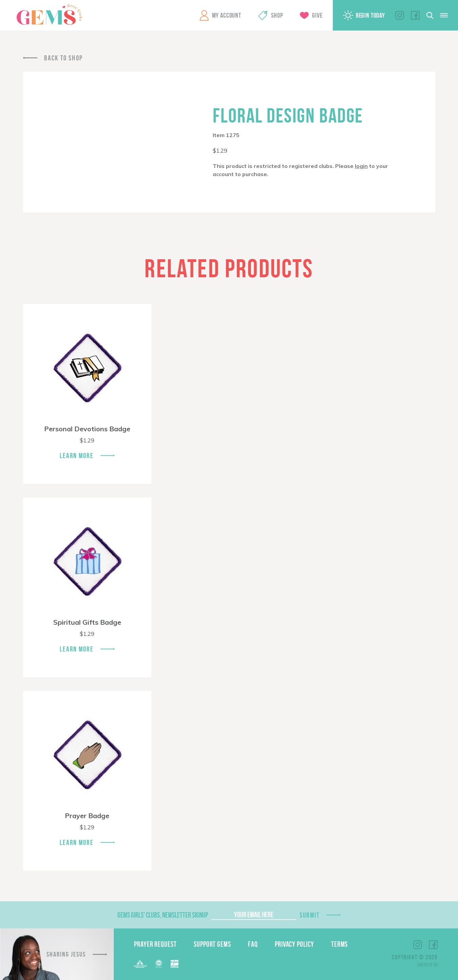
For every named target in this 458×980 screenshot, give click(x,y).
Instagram (400, 15)
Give (317, 15)
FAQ (253, 944)
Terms (340, 944)
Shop (277, 15)
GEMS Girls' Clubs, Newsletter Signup (163, 915)
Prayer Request (155, 944)
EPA (175, 964)
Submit (310, 915)
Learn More (77, 456)
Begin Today (370, 15)
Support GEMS (212, 944)
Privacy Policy (294, 944)
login (361, 166)
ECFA (159, 964)
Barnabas (140, 964)
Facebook (415, 15)
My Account (227, 15)
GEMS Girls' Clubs (49, 15)
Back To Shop (63, 58)
